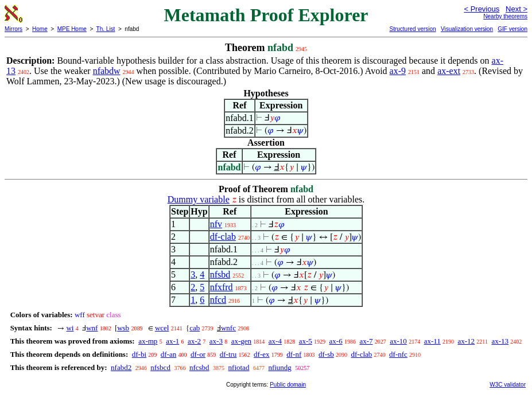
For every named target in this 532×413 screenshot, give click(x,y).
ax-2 (194, 341)
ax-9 (398, 71)
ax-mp (148, 341)
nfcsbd (199, 367)
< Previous (481, 9)
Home (40, 29)
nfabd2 (121, 367)
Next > (517, 9)
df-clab (223, 237)
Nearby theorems (505, 16)
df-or (198, 354)
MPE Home (72, 29)
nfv (216, 224)
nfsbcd (160, 367)
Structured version (412, 29)
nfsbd (220, 274)
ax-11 (432, 341)
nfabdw (107, 71)
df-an (168, 354)
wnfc (228, 328)
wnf (92, 328)
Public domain (288, 385)
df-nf (294, 354)
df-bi (139, 354)
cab (195, 328)
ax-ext (449, 71)
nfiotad (239, 367)
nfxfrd (222, 287)
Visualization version (467, 29)
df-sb (326, 354)
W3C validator (508, 385)
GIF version (512, 29)
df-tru (228, 354)
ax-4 (275, 341)
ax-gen (241, 341)
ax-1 (172, 341)
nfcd (218, 300)
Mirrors (13, 29)
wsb (123, 328)
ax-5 (306, 341)
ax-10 (398, 341)
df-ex (261, 354)
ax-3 (216, 341)
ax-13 (500, 341)
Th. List (106, 29)
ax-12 (467, 341)
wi (70, 328)
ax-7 (366, 341)
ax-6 (336, 341)
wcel (162, 328)
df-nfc (398, 354)
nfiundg (279, 367)
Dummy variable (199, 199)
